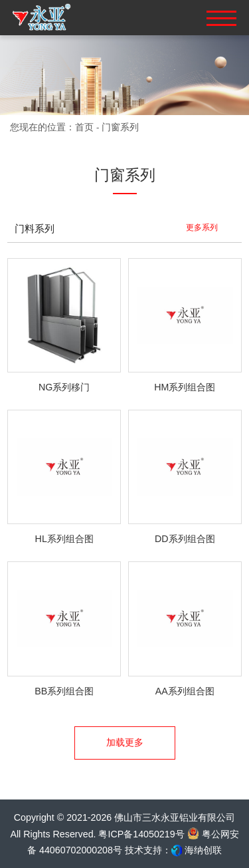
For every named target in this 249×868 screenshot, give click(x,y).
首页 (84, 127)
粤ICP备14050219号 (141, 834)
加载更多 (125, 742)
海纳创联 (203, 850)
